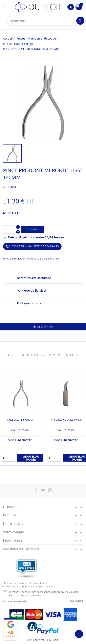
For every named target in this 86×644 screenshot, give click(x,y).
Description (45, 327)
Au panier (33, 229)
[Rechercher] (46, 21)
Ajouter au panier (31, 458)
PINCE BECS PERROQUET (20, 420)
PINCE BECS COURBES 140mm (66, 420)
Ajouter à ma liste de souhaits (32, 246)
